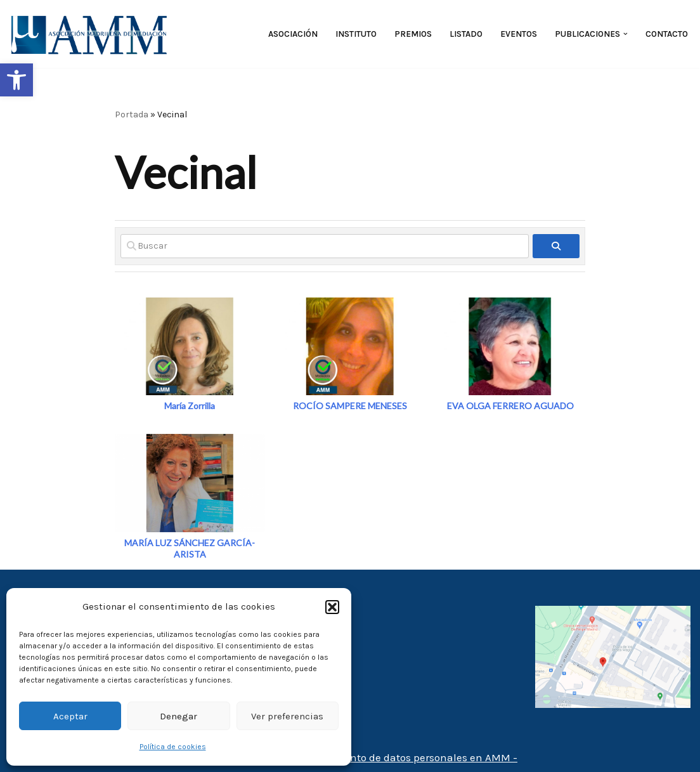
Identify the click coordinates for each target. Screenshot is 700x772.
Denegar (178, 716)
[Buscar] (325, 246)
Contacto (667, 34)
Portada (132, 114)
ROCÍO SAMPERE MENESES (350, 406)
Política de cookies (173, 747)
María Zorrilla (190, 406)
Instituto (356, 34)
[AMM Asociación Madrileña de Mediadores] (92, 34)
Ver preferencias (287, 716)
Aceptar (70, 716)
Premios (413, 34)
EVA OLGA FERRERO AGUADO (510, 406)
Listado (466, 34)
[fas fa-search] (556, 246)
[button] (16, 80)
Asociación (293, 34)
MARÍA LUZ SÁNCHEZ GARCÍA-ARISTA (190, 548)
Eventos (519, 34)
